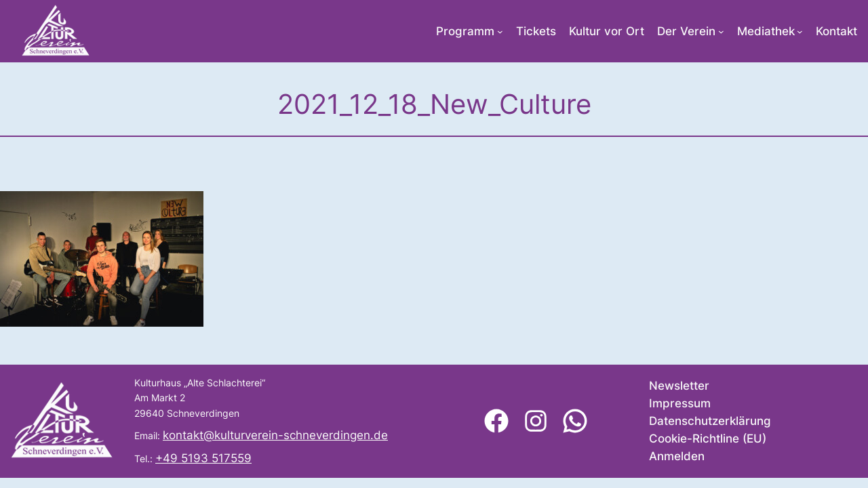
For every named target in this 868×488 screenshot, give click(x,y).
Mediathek (766, 31)
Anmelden (677, 456)
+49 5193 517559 (203, 458)
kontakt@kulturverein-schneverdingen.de (275, 435)
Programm (465, 31)
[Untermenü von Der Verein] (721, 32)
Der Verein (686, 31)
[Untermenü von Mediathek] (800, 32)
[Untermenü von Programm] (500, 32)
